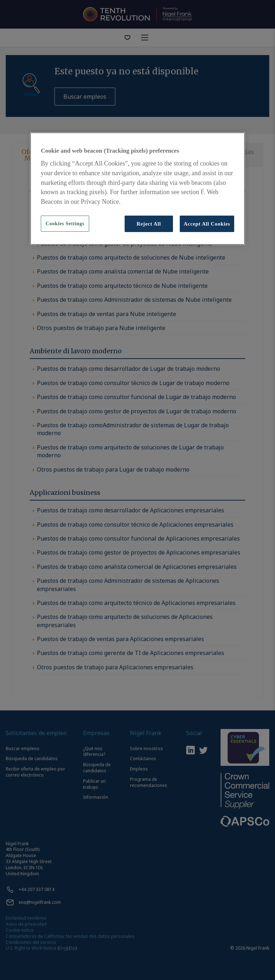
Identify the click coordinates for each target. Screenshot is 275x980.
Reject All (149, 224)
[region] (137, 189)
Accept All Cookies (207, 224)
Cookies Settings (65, 224)
